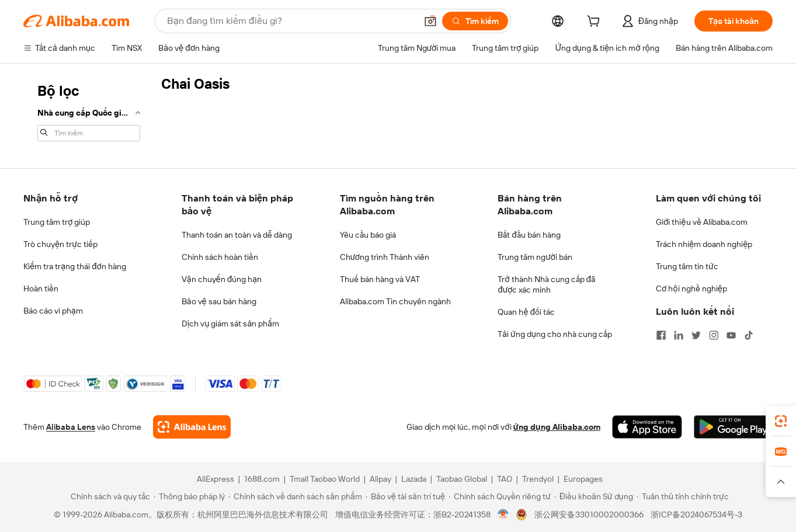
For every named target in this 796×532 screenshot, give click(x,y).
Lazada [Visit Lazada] (414, 479)
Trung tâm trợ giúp (57, 222)
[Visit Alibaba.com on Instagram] (714, 335)
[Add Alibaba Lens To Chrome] (192, 427)
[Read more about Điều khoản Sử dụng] (594, 496)
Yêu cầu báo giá (368, 235)
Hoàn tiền (41, 288)
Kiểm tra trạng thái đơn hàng (75, 266)
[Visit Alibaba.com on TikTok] (749, 335)
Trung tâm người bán (535, 257)
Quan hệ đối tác (526, 312)
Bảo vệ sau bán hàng (219, 301)
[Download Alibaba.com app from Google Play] (733, 427)
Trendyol (538, 479)
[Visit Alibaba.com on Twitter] (696, 335)
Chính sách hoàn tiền (220, 257)
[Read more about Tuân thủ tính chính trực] (683, 496)
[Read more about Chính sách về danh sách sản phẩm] (295, 496)
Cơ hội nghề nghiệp (691, 288)
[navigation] (89, 111)
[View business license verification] (503, 514)
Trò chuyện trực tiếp (60, 244)
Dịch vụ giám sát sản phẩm (230, 324)
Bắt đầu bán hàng (529, 235)
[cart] (596, 23)
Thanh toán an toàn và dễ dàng (237, 235)
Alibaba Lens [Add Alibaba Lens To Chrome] (71, 427)
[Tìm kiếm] (475, 21)
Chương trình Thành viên (385, 257)
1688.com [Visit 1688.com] (262, 479)
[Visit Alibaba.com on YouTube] (731, 335)
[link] (781, 421)
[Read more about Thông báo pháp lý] (189, 496)
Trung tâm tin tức (687, 266)
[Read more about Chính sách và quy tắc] (109, 496)
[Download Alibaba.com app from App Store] (647, 427)
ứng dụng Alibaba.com (557, 427)
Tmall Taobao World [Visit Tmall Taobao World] (325, 479)
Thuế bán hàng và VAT (380, 279)
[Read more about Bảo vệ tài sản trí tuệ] (405, 496)
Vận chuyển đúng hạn (222, 279)
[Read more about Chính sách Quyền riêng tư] (500, 496)
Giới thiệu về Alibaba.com (702, 222)
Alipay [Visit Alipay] (380, 479)
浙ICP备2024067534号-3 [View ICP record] (696, 514)
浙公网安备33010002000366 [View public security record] (589, 514)
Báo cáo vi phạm (53, 311)
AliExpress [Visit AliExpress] (215, 479)
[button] (430, 21)
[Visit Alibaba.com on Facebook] (661, 335)
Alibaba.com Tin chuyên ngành (395, 301)
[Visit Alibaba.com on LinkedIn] (679, 335)
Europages (583, 479)
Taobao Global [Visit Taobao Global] (462, 479)
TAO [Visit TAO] (505, 479)
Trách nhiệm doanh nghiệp (704, 244)
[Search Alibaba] (291, 21)
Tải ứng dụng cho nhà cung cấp (555, 334)
